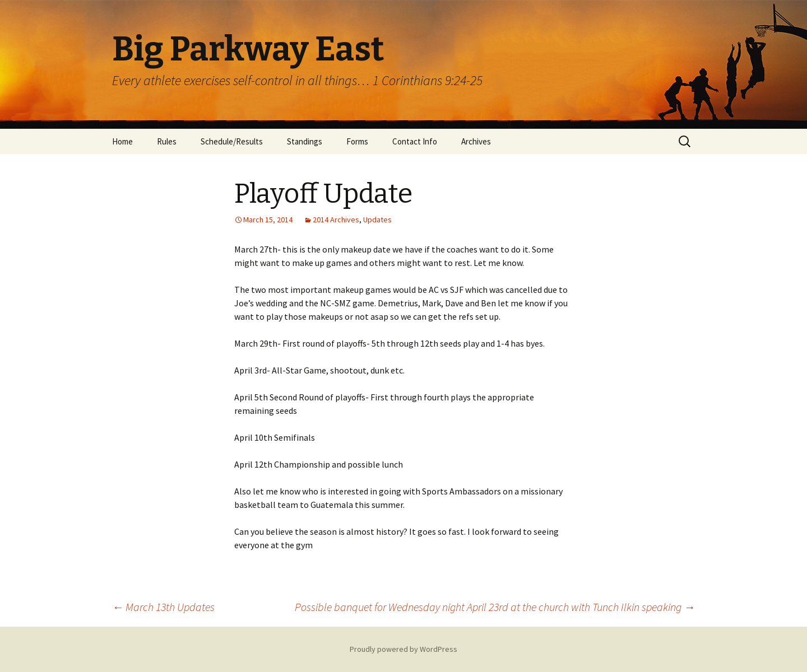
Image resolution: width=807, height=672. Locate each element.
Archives (476, 141)
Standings (305, 141)
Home (122, 141)
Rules (167, 141)
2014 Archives (336, 220)
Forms (357, 141)
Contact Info (415, 141)
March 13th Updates (163, 607)
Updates (377, 220)
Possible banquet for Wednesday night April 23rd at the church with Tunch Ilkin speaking (495, 607)
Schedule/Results (232, 141)
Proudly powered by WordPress (403, 649)
